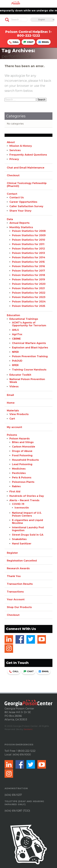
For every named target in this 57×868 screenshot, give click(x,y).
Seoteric (28, 729)
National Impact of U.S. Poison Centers (27, 514)
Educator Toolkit (20, 375)
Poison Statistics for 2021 (28, 288)
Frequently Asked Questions (28, 155)
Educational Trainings (24, 319)
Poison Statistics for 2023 (29, 297)
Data (10, 219)
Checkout (13, 175)
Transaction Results (20, 584)
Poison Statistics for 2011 (28, 244)
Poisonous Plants (23, 482)
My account (14, 427)
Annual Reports (19, 223)
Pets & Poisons (22, 478)
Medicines (19, 469)
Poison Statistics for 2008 (29, 231)
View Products (19, 414)
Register (12, 553)
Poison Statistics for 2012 (28, 249)
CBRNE (16, 339)
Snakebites (19, 539)
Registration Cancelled (22, 561)
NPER (15, 352)
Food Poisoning (22, 455)
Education (13, 315)
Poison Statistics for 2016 (28, 266)
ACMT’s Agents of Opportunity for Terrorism (29, 324)
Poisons (12, 435)
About (11, 142)
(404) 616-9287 (13, 811)
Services (15, 150)
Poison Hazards (20, 439)
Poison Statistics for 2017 (28, 271)
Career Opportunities (23, 202)
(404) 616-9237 (13, 795)
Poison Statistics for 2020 (29, 284)
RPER (15, 365)
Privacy (14, 159)
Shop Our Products (19, 607)
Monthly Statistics (21, 227)
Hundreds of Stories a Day (27, 496)
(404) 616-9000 (22, 755)
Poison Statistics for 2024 (29, 302)
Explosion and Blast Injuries (30, 348)
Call (14, 42)
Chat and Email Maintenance (26, 168)
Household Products (25, 460)
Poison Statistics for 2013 (28, 253)
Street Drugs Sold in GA (28, 535)
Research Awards (18, 568)
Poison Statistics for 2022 (29, 293)
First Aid (15, 492)
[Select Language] (43, 20)
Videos (14, 387)
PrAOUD (17, 361)
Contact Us (17, 197)
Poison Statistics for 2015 (28, 262)
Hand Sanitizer (22, 544)
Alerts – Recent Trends (24, 500)
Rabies (16, 486)
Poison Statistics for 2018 (28, 275)
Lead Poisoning (22, 464)
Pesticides (19, 473)
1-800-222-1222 (34, 34)
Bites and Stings (23, 442)
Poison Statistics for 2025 (29, 306)
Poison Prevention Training (30, 356)
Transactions (15, 592)
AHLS (15, 330)
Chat (29, 42)
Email (44, 42)
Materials (13, 411)
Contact (12, 194)
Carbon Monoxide (24, 447)
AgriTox (17, 334)
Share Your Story (20, 211)
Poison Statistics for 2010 (28, 240)
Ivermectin (22, 508)
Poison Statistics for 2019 (28, 280)
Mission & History (21, 146)
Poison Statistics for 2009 (29, 235)
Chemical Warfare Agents (29, 343)
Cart (12, 419)
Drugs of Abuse (22, 451)
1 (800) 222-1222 (26, 751)
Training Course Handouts (29, 370)
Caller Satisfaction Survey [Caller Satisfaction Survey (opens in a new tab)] (26, 206)
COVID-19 (18, 504)
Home (11, 403)
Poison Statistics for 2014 (29, 257)
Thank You (14, 576)
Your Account (16, 599)
